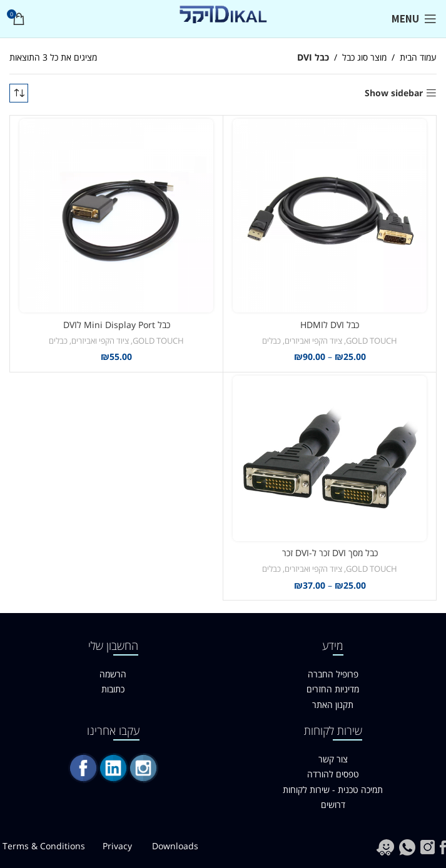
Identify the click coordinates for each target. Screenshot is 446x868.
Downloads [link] (175, 846)
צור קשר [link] (333, 759)
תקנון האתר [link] (333, 705)
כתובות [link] (113, 689)
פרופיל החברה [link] (333, 674)
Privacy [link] (119, 846)
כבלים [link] (271, 341)
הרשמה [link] (113, 674)
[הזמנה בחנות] (19, 93)
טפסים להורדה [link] (333, 774)
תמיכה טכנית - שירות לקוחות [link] (333, 790)
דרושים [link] (333, 805)
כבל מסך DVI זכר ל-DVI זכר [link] (330, 553)
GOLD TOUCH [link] (372, 341)
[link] (414, 19)
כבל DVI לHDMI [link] (330, 325)
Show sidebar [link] (394, 93)
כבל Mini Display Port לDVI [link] (117, 325)
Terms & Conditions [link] (44, 846)
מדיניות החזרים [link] (333, 689)
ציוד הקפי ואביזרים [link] (313, 341)
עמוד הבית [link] (418, 57)
